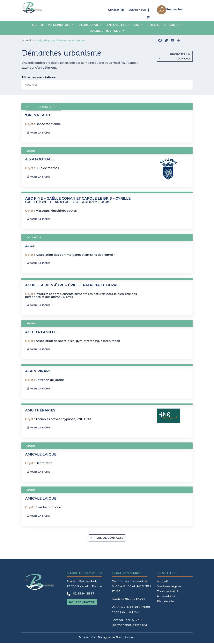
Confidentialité (168, 592)
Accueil (38, 25)
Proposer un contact (180, 57)
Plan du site (165, 602)
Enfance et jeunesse (123, 25)
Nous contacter (82, 603)
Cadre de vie (89, 25)
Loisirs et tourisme (105, 31)
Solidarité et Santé (163, 25)
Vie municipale (59, 25)
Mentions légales (169, 587)
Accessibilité (166, 597)
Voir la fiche (40, 134)
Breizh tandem (126, 638)
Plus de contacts (109, 539)
